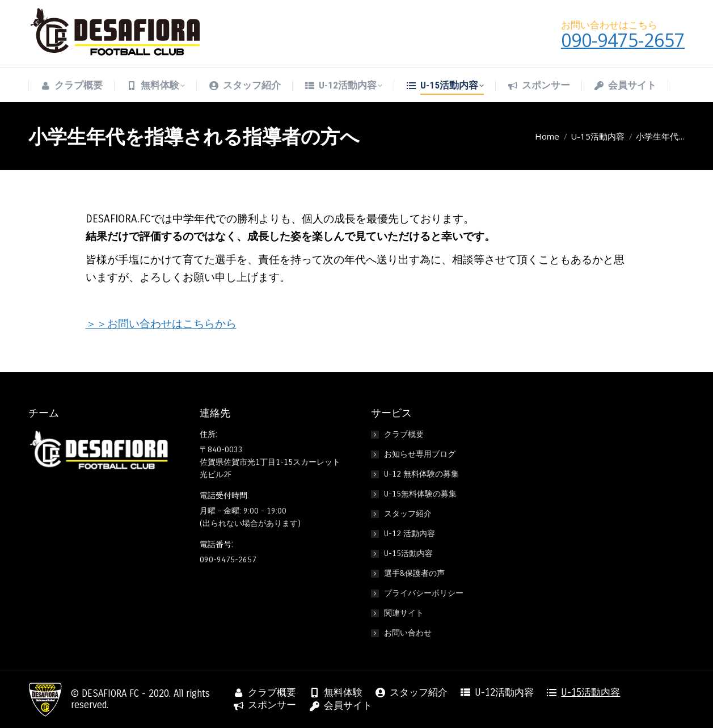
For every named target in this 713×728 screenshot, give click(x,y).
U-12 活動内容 (410, 534)
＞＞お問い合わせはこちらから (161, 324)
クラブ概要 (404, 434)
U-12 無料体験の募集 (421, 474)
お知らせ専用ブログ (420, 454)
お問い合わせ (408, 633)
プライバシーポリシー (424, 593)
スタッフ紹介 (408, 514)
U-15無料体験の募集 (420, 494)
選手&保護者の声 (414, 573)
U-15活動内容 (408, 554)
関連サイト (404, 613)
